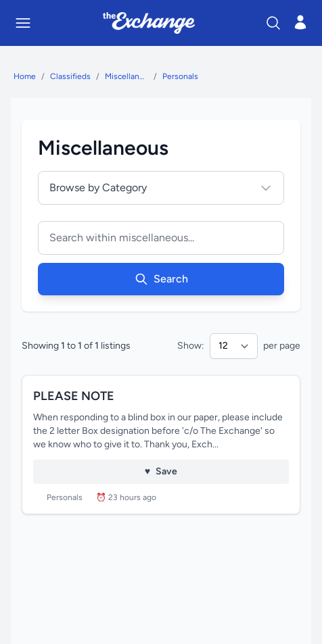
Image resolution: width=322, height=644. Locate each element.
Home (25, 76)
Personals (180, 76)
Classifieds (70, 76)
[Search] (273, 23)
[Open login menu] (300, 22)
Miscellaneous (127, 76)
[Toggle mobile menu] (23, 23)
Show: (191, 346)
